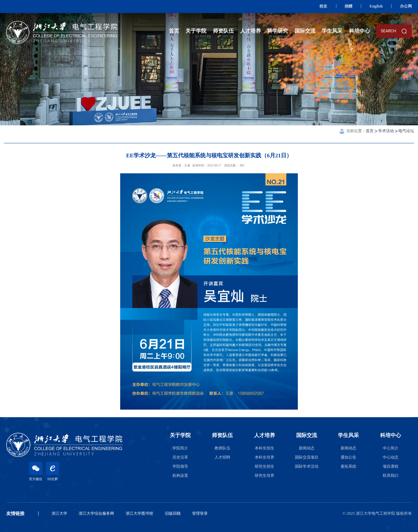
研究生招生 (265, 466)
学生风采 (332, 31)
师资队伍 (223, 31)
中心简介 (391, 448)
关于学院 (196, 31)
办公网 (406, 6)
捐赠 (348, 6)
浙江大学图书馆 (139, 513)
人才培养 (250, 31)
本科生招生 (265, 448)
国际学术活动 (307, 466)
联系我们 (391, 476)
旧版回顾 (173, 513)
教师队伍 (222, 448)
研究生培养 (265, 476)
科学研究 (278, 31)
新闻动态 (307, 448)
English (376, 6)
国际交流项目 (307, 457)
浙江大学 (59, 513)
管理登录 (200, 513)
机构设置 (180, 476)
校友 (323, 6)
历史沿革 (180, 457)
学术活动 (386, 131)
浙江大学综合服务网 (96, 513)
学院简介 (180, 448)
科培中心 (360, 31)
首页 (174, 31)
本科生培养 (265, 457)
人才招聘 (222, 457)
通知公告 (348, 457)
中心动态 (391, 457)
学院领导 (180, 466)
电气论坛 (406, 131)
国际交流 (305, 31)
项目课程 (391, 466)
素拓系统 (348, 466)
